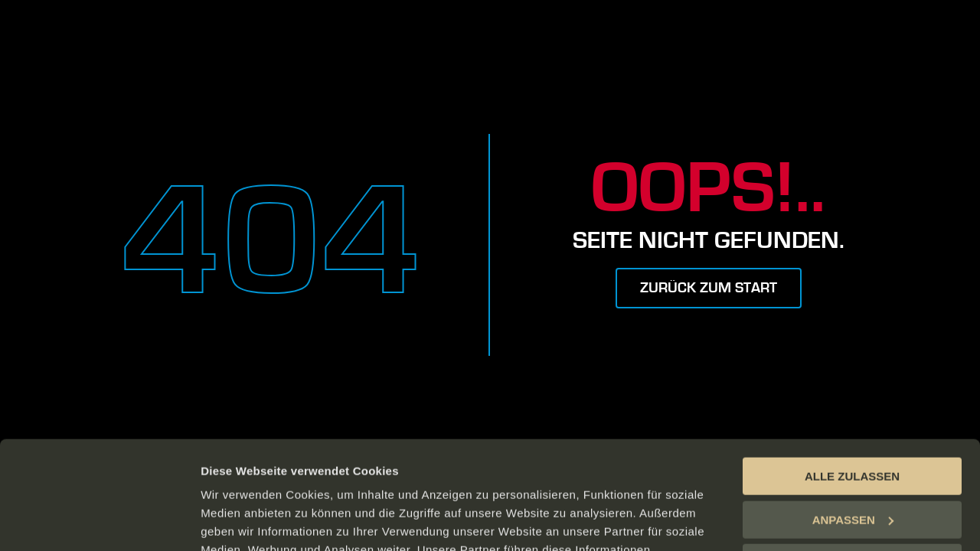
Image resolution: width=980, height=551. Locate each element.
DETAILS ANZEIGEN (256, 521)
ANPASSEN (853, 411)
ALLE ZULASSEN (852, 368)
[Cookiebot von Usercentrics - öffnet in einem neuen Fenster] (99, 521)
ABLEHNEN (852, 455)
